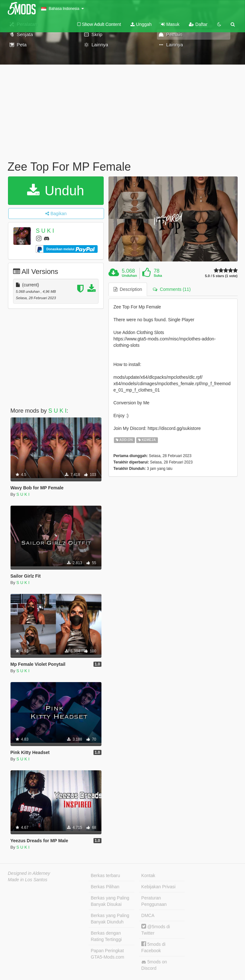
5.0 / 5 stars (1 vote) (221, 276)
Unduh (56, 191)
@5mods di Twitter (156, 930)
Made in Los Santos (28, 880)
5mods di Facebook (153, 947)
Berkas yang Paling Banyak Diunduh (110, 919)
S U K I (45, 231)
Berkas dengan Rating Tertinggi (106, 936)
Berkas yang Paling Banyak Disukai (110, 901)
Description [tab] (128, 289)
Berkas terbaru (106, 875)
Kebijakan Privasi (158, 887)
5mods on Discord (154, 965)
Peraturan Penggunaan (154, 901)
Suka (158, 276)
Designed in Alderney (29, 873)
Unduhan (130, 276)
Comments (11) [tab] (172, 289)
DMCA (148, 915)
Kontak (148, 875)
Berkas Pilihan (105, 887)
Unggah (141, 24)
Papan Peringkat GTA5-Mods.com (108, 954)
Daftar (198, 24)
